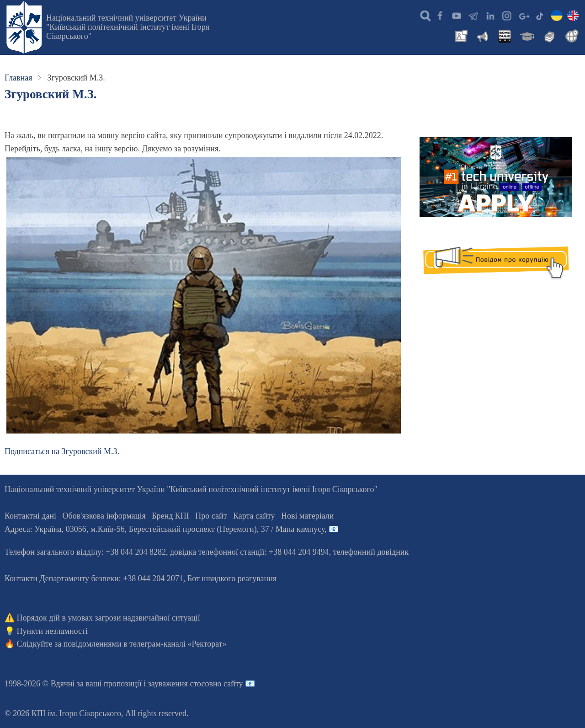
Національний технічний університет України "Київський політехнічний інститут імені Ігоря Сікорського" (128, 27)
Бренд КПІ (170, 516)
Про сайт (211, 516)
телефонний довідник (371, 552)
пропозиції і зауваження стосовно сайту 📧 (179, 684)
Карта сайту (254, 516)
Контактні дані (30, 516)
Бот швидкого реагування (232, 578)
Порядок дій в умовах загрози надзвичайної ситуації (109, 618)
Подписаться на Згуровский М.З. (62, 451)
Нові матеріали (307, 516)
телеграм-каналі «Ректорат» (178, 644)
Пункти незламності (52, 631)
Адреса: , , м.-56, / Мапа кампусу (165, 529)
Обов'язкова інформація (104, 516)
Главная (18, 78)
